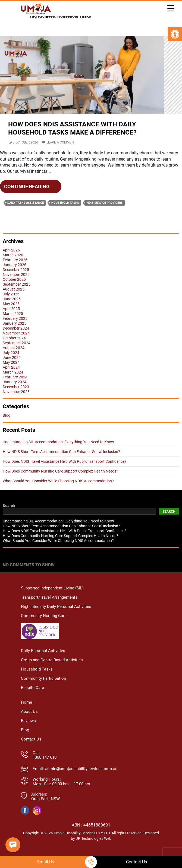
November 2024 (16, 343)
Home (26, 712)
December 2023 (16, 397)
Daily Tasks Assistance (26, 213)
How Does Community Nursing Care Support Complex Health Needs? (60, 481)
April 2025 (11, 319)
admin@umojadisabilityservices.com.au (81, 778)
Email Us (46, 862)
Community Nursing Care (44, 626)
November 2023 (16, 402)
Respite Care (32, 697)
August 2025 (14, 299)
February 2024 (15, 387)
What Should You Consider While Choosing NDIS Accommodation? (58, 491)
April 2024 (11, 377)
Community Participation (43, 688)
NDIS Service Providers (105, 213)
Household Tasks (65, 213)
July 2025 (11, 304)
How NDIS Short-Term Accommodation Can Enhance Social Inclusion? (61, 462)
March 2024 (13, 382)
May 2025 (11, 314)
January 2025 (15, 333)
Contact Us (31, 749)
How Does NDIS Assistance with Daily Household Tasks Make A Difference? (91, 138)
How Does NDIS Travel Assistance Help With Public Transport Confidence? (65, 471)
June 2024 (12, 368)
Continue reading (33, 198)
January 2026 (15, 275)
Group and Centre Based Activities (52, 670)
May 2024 (11, 372)
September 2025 (17, 294)
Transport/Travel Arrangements (49, 607)
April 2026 (11, 260)
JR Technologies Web (94, 848)
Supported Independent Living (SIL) (52, 598)
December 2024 (16, 338)
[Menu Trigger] (171, 8)
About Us (29, 721)
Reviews (28, 730)
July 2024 (11, 363)
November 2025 (16, 285)
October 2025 (14, 289)
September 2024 (17, 353)
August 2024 (14, 358)
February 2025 (15, 328)
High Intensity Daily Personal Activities (56, 617)
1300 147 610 (45, 767)
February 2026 (15, 270)
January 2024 (15, 392)
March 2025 (13, 324)
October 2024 (14, 348)
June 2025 (12, 309)
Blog (7, 425)
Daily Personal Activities (43, 660)
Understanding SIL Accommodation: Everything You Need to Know (58, 452)
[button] (175, 34)
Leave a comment (61, 152)
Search (9, 516)
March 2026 (13, 265)
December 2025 (16, 280)
